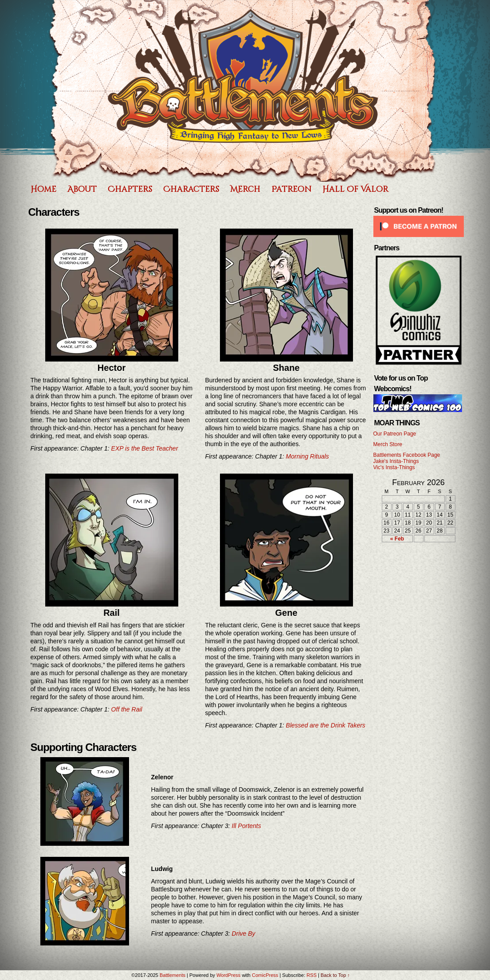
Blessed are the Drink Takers (326, 725)
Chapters (130, 189)
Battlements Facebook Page (407, 455)
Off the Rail (127, 709)
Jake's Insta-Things (396, 461)
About (82, 189)
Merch (245, 189)
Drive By (244, 933)
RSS (312, 975)
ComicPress (265, 975)
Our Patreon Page (395, 434)
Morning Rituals (308, 456)
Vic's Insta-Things (394, 467)
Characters (191, 189)
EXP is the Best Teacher (145, 448)
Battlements (243, 91)
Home (43, 189)
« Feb (397, 539)
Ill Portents (247, 826)
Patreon (291, 189)
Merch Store (388, 444)
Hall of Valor (355, 189)
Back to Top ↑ (335, 975)
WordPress (228, 975)
